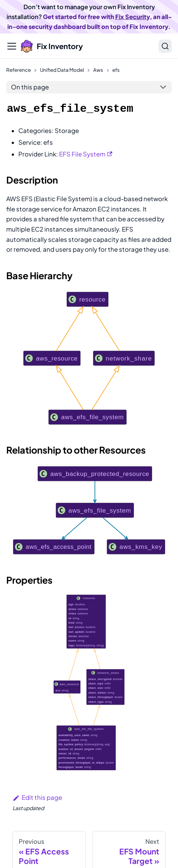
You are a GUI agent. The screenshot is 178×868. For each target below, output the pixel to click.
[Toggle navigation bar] (12, 46)
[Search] (165, 46)
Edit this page (37, 797)
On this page (30, 87)
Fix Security (132, 17)
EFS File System (86, 154)
